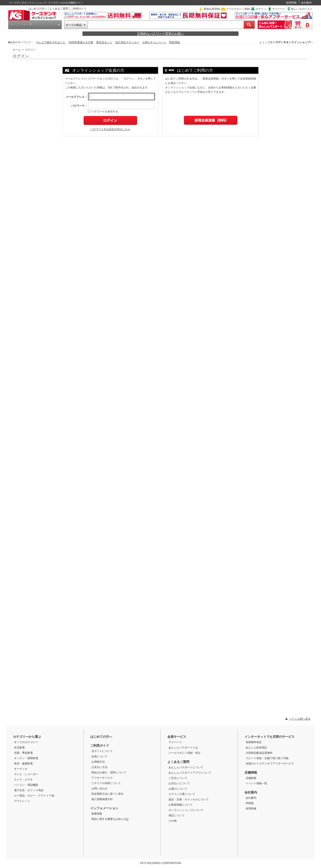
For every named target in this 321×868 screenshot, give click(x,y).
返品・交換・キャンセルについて (189, 799)
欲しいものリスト (302, 9)
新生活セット (104, 42)
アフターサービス (102, 778)
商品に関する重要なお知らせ (110, 819)
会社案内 (306, 3)
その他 (173, 821)
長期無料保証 (254, 742)
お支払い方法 (99, 767)
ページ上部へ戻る (300, 719)
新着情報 (97, 814)
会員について (99, 756)
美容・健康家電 (23, 764)
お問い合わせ (99, 789)
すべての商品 (74, 25)
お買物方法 (98, 762)
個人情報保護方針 (102, 799)
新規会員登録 (212, 9)
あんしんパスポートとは (183, 748)
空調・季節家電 (23, 753)
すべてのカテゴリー (26, 742)
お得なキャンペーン (154, 42)
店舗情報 (251, 772)
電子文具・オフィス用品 (29, 790)
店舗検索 (251, 778)
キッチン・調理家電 (26, 758)
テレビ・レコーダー (26, 774)
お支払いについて (179, 783)
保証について (177, 815)
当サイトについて (102, 751)
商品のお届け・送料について (109, 772)
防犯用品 (175, 42)
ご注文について (178, 778)
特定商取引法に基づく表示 (107, 794)
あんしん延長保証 (256, 748)
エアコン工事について (182, 794)
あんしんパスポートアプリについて (190, 773)
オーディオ (21, 769)
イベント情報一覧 (256, 783)
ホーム (17, 50)
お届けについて (178, 789)
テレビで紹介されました (51, 42)
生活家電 (19, 748)
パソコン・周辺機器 (26, 785)
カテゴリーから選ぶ (23, 25)
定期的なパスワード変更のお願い (160, 34)
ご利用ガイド (79, 9)
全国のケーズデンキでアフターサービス (270, 764)
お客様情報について (181, 805)
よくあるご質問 (59, 9)
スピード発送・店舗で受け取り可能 (267, 758)
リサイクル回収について (106, 783)
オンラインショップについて (186, 810)
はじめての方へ (38, 9)
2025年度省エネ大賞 (81, 42)
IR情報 (250, 803)
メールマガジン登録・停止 (185, 753)
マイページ (279, 9)
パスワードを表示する (103, 112)
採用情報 (291, 3)
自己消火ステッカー (127, 42)
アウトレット (22, 801)
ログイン (261, 9)
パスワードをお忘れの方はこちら (110, 129)
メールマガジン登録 (238, 9)
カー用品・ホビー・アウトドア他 (34, 796)
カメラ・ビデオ (23, 780)
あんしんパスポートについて (186, 767)
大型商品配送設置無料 (259, 753)
